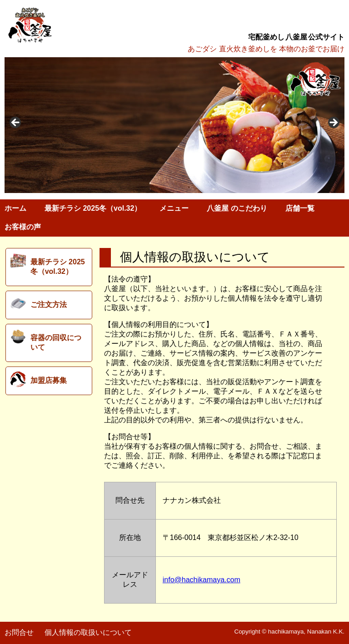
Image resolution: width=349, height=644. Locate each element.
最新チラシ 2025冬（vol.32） (93, 208)
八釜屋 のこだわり (237, 208)
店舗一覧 (300, 208)
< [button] (16, 123)
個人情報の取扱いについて (88, 632)
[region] (174, 125)
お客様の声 (23, 227)
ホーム (15, 208)
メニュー (174, 208)
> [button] (333, 123)
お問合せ (19, 632)
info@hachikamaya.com (202, 580)
